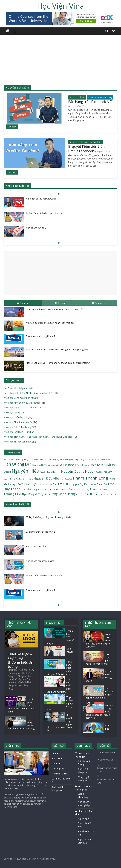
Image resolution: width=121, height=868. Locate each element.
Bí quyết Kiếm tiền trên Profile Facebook (86, 149)
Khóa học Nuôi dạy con (16, 417)
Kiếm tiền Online (60, 774)
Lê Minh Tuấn (54, 465)
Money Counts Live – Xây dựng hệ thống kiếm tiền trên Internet (58, 363)
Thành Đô (102, 484)
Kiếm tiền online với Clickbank (41, 199)
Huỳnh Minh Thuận (97, 459)
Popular (23, 303)
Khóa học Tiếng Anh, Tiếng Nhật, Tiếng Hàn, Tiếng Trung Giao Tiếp (38, 437)
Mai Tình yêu (82, 465)
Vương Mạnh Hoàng (62, 494)
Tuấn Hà (95, 489)
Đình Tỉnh (80, 494)
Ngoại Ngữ (83, 818)
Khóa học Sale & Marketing (100, 97)
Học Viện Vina (61, 6)
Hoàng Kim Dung (71, 459)
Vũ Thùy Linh (41, 494)
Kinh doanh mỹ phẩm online (40, 561)
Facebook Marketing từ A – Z (41, 336)
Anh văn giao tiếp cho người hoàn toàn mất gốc (50, 323)
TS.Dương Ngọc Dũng (61, 489)
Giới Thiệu (57, 759)
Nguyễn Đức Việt (46, 478)
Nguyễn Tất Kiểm (78, 106)
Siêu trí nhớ (109, 727)
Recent (60, 303)
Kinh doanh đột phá (36, 228)
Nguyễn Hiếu (26, 471)
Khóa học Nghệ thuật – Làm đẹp (20, 408)
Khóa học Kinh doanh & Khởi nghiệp (86, 142)
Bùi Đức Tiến (9, 459)
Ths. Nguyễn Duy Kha (77, 484)
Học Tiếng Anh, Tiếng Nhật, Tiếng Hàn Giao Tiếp (28, 393)
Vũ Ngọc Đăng (26, 494)
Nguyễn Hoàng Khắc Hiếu (50, 472)
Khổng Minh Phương (39, 465)
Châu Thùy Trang (21, 459)
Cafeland (56, 764)
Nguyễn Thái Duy (103, 472)
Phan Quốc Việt (66, 479)
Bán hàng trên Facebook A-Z (90, 102)
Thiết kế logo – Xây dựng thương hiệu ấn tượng (20, 660)
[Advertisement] (60, 62)
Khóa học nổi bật (77, 97)
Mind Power (70, 650)
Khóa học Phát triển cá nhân (18, 422)
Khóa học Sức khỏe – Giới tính (19, 432)
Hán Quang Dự (17, 464)
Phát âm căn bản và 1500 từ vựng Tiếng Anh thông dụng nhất (57, 349)
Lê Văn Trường (68, 465)
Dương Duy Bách (57, 459)
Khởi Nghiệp (58, 769)
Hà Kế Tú (109, 459)
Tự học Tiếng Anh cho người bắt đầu (44, 213)
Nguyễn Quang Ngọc (77, 471)
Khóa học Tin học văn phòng (18, 442)
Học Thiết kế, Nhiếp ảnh (16, 388)
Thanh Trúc (59, 484)
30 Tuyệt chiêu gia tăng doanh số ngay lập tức (49, 517)
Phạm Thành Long (91, 478)
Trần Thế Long (29, 489)
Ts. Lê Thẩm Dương (81, 490)
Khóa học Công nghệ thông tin (19, 398)
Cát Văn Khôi (34, 459)
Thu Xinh (92, 484)
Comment (98, 303)
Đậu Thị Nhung (93, 494)
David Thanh (45, 459)
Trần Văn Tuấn (43, 490)
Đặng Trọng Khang (109, 494)
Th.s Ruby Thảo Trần (44, 484)
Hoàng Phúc (84, 459)
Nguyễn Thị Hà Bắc (11, 479)
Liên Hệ (55, 753)
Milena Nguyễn (95, 465)
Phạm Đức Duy (26, 484)
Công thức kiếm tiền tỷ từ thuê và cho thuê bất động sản (55, 309)
